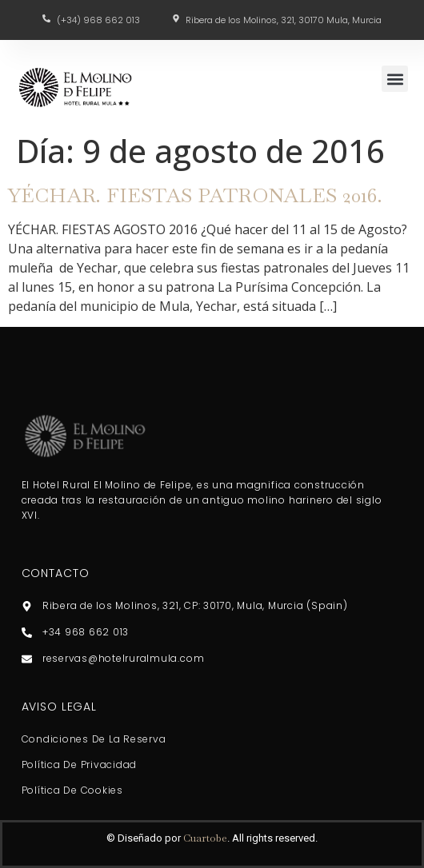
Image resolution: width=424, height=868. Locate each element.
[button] (395, 79)
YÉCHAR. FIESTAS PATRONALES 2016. (195, 195)
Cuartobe (205, 838)
